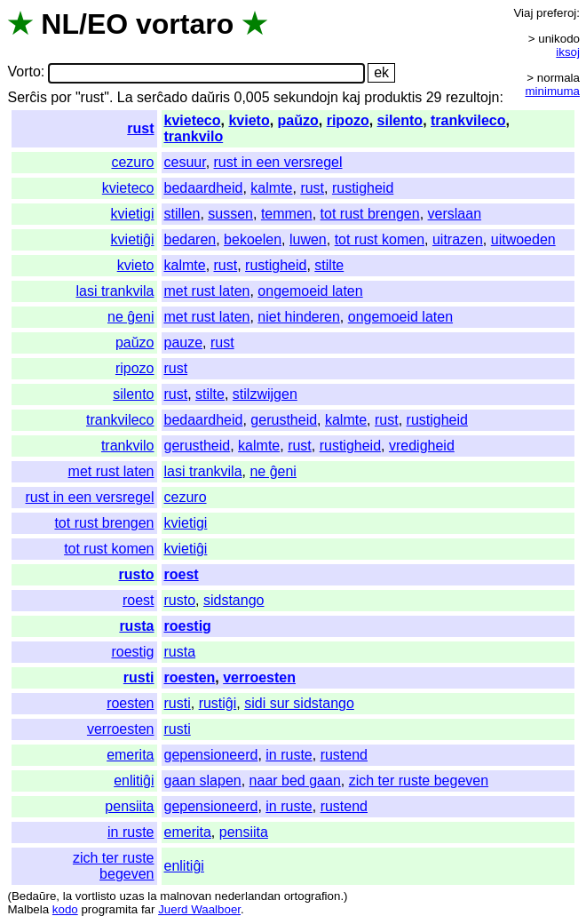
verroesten (259, 677)
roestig (188, 626)
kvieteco (193, 120)
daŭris (210, 97)
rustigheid (363, 188)
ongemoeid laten (310, 291)
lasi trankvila (115, 291)
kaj (351, 97)
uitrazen (458, 239)
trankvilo (194, 136)
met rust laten (207, 291)
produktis (393, 97)
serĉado (162, 97)
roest (182, 574)
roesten (190, 677)
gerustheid (284, 420)
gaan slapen (203, 781)
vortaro (185, 24)
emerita (130, 755)
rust (140, 128)
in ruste (289, 755)
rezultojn (472, 97)
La (125, 97)
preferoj (556, 13)
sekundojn (306, 97)
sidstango (234, 600)
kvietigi (133, 214)
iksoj (568, 52)
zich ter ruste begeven (419, 781)
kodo (65, 909)
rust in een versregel (278, 162)
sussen (230, 214)
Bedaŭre (34, 896)
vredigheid (422, 446)
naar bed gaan (295, 781)
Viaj (523, 13)
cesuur (185, 162)
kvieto (249, 120)
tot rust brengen (370, 214)
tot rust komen (380, 239)
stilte (329, 265)
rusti (139, 677)
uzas (131, 896)
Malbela (28, 909)
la (67, 896)
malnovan (186, 896)
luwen (308, 239)
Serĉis (27, 97)
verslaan (455, 214)
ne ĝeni (131, 317)
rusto (137, 574)
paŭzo (298, 120)
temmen (287, 214)
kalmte (271, 188)
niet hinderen (299, 317)
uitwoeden (523, 239)
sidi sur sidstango (299, 703)
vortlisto (96, 896)
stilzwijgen (265, 394)
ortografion (313, 896)
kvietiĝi (133, 239)
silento (400, 120)
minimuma (553, 91)
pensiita (129, 806)
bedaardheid (204, 188)
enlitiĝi (134, 781)
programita (109, 909)
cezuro (132, 162)
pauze (184, 343)
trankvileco (468, 120)
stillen (182, 214)
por (61, 97)
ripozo (348, 120)
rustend (344, 755)
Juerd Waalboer (199, 909)
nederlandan (248, 896)
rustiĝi (218, 703)
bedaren (190, 239)
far (148, 909)
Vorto (24, 72)
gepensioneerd (211, 755)
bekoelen (253, 239)
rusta (136, 626)
